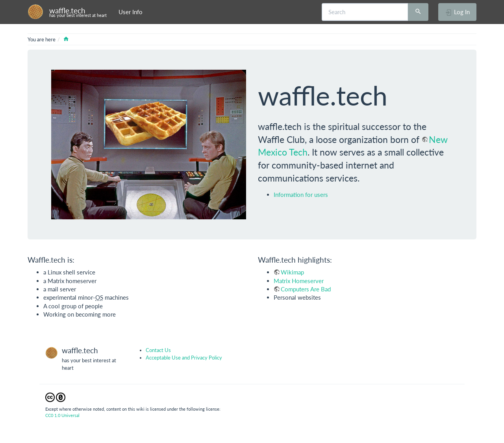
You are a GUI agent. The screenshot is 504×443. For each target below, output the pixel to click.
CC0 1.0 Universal (62, 415)
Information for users (301, 195)
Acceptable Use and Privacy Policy (184, 358)
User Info (131, 12)
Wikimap (292, 272)
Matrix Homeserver (299, 281)
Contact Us (158, 350)
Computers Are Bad (306, 289)
